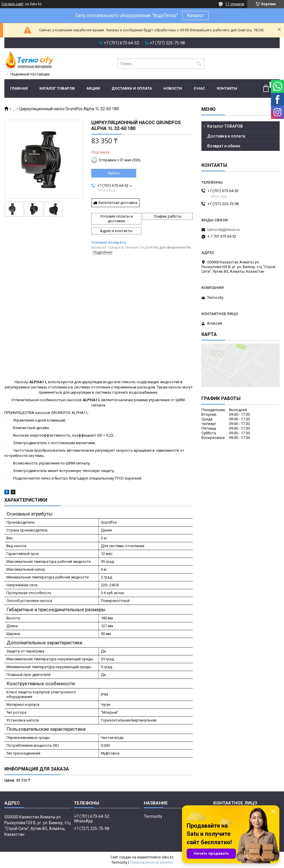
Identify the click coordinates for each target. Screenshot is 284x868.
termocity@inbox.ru (223, 230)
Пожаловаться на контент (151, 862)
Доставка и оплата (132, 88)
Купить (114, 173)
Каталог (195, 16)
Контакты (227, 88)
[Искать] (199, 64)
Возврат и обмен (224, 146)
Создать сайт (12, 4)
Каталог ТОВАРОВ (57, 88)
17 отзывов (235, 4)
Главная (19, 88)
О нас (199, 88)
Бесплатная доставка (118, 203)
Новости (173, 88)
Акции (93, 88)
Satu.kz (168, 857)
